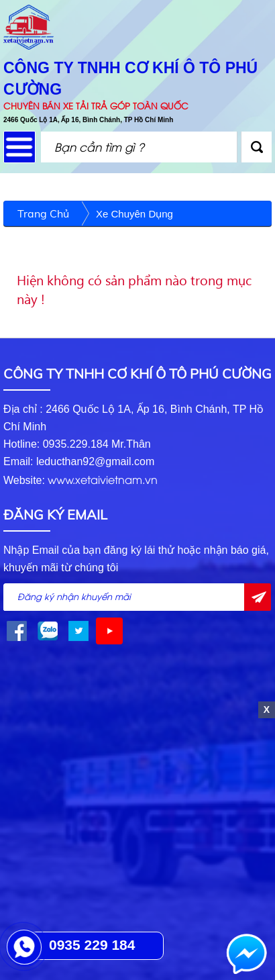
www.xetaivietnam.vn (103, 479)
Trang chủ (43, 213)
